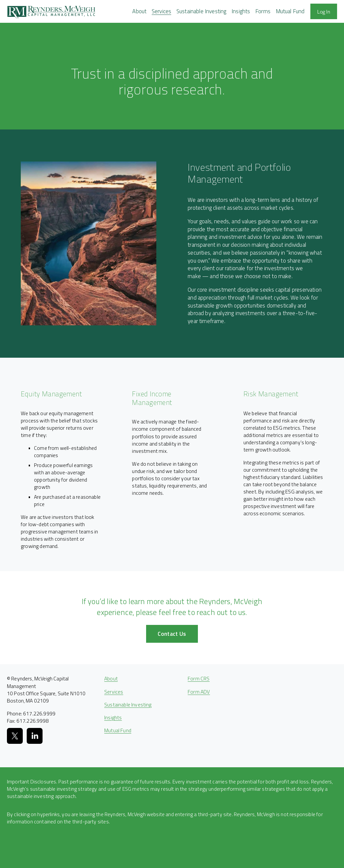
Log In (324, 11)
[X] (15, 736)
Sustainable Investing (202, 11)
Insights (241, 11)
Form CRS (199, 678)
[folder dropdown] (139, 11)
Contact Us (172, 634)
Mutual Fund (290, 11)
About (111, 678)
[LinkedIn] (35, 736)
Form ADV (199, 692)
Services (114, 692)
